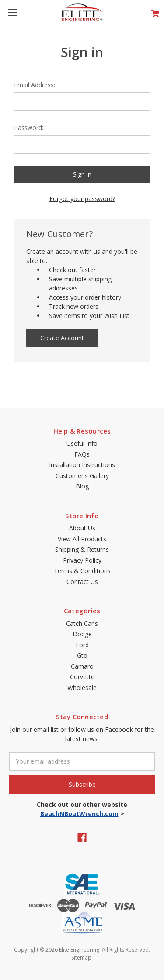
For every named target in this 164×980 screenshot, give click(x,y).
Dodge (82, 634)
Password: (29, 128)
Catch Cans (82, 623)
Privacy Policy (82, 560)
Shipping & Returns (82, 549)
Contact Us (82, 582)
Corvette (82, 677)
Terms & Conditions (82, 571)
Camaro (82, 666)
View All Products (82, 539)
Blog (82, 486)
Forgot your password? (82, 199)
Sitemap (81, 958)
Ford (82, 645)
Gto (82, 655)
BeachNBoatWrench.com (79, 814)
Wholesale (82, 688)
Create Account (62, 338)
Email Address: (35, 85)
